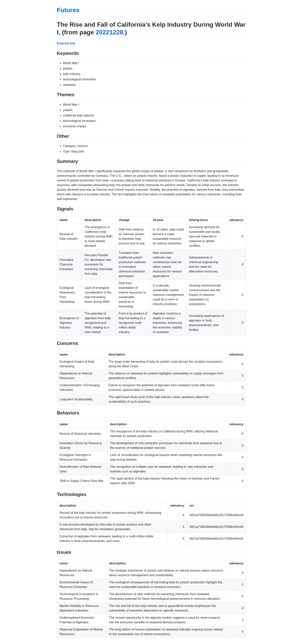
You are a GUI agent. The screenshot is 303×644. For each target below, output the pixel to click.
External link (66, 43)
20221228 (109, 32)
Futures (68, 10)
